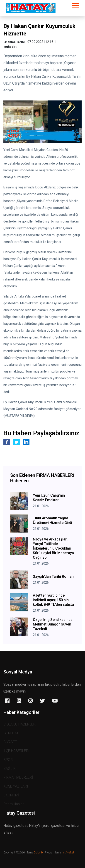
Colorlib (38, 853)
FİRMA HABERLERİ (18, 777)
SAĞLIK (10, 769)
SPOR (8, 760)
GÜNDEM (11, 733)
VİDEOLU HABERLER (19, 724)
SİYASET (10, 742)
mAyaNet (69, 853)
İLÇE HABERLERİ (16, 751)
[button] (75, 4)
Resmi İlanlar (13, 804)
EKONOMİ (11, 795)
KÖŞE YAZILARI (16, 786)
